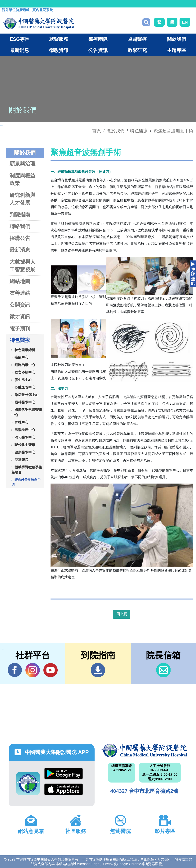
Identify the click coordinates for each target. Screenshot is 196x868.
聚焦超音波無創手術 (173, 131)
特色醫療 (139, 131)
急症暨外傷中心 (27, 395)
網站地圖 (20, 281)
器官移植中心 (25, 372)
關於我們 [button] (176, 39)
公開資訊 (20, 305)
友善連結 (20, 293)
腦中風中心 (23, 380)
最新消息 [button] (20, 50)
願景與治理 (22, 164)
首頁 (97, 131)
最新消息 (20, 250)
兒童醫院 (21, 460)
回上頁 (122, 614)
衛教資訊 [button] (59, 50)
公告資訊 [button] (98, 50)
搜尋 (146, 22)
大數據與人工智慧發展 (22, 266)
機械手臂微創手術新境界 (27, 470)
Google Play (64, 774)
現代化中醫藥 (25, 445)
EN (185, 22)
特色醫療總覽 (25, 350)
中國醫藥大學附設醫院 (144, 751)
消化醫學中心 (25, 437)
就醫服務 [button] (59, 39)
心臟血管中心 (25, 387)
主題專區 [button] (176, 50)
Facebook (15, 670)
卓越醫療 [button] (137, 39)
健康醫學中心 (25, 452)
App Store (64, 789)
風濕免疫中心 (25, 430)
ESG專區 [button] (20, 39)
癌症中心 (21, 357)
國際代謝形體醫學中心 (27, 412)
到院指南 (20, 215)
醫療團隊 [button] (98, 39)
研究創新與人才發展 (22, 199)
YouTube (50, 670)
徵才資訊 (20, 317)
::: (5, 4)
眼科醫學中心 (25, 402)
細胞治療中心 (25, 365)
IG (33, 670)
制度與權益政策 (22, 179)
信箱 (163, 670)
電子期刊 (20, 328)
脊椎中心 (21, 422)
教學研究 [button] (137, 50)
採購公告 (20, 238)
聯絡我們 (20, 226)
